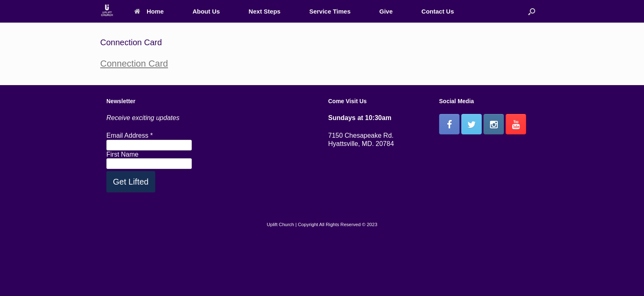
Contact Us (438, 11)
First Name (122, 154)
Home (149, 11)
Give (386, 11)
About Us (206, 11)
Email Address (130, 135)
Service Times (330, 11)
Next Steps (264, 11)
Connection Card (134, 64)
